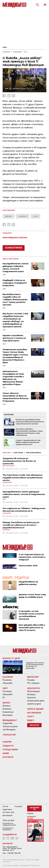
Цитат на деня (34, 704)
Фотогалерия (33, 691)
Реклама (31, 680)
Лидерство (8, 723)
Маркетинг (33, 677)
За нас (5, 806)
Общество (8, 683)
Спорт (31, 716)
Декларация (8, 815)
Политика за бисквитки (8, 829)
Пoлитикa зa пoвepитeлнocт (9, 824)
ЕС (4, 698)
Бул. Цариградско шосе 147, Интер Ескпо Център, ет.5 (12, 848)
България (8, 677)
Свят (5, 47)
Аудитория (7, 809)
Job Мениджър (9, 730)
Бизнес (6, 703)
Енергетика (8, 712)
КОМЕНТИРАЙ (14, 248)
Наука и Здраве (35, 709)
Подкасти (8, 746)
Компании (7, 709)
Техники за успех (10, 726)
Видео (31, 720)
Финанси (7, 706)
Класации (31, 694)
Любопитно (34, 688)
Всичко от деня (11, 658)
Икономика (8, 715)
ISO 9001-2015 (8, 812)
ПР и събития (33, 683)
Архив (6, 753)
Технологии (9, 735)
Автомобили (34, 713)
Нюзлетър (34, 725)
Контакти (8, 757)
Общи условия (8, 820)
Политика (7, 680)
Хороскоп (31, 698)
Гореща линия (10, 749)
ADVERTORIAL (9, 415)
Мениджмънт (10, 720)
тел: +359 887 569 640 (12, 853)
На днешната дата (36, 701)
